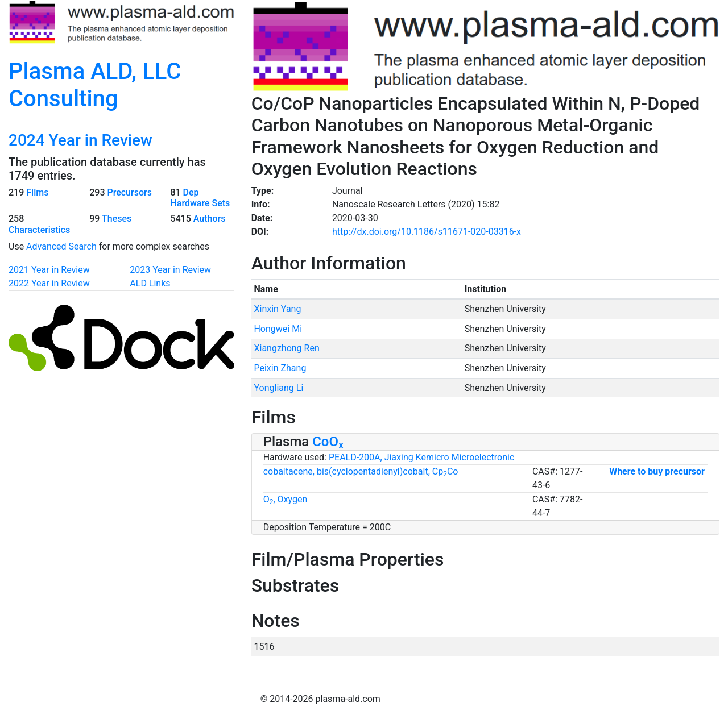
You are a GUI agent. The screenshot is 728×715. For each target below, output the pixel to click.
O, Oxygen (286, 499)
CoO (328, 442)
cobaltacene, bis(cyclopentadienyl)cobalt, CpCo (361, 471)
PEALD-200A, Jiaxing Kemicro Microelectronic (421, 457)
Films (37, 192)
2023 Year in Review (170, 270)
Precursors (129, 192)
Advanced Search (61, 246)
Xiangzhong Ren (286, 348)
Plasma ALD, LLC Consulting (95, 85)
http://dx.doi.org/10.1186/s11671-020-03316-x (427, 232)
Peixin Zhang (280, 368)
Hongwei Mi (278, 329)
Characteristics (39, 230)
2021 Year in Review (49, 270)
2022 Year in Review (49, 283)
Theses (117, 219)
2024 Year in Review (80, 140)
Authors (210, 219)
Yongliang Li (278, 388)
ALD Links (150, 283)
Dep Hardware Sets (200, 198)
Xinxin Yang (277, 309)
